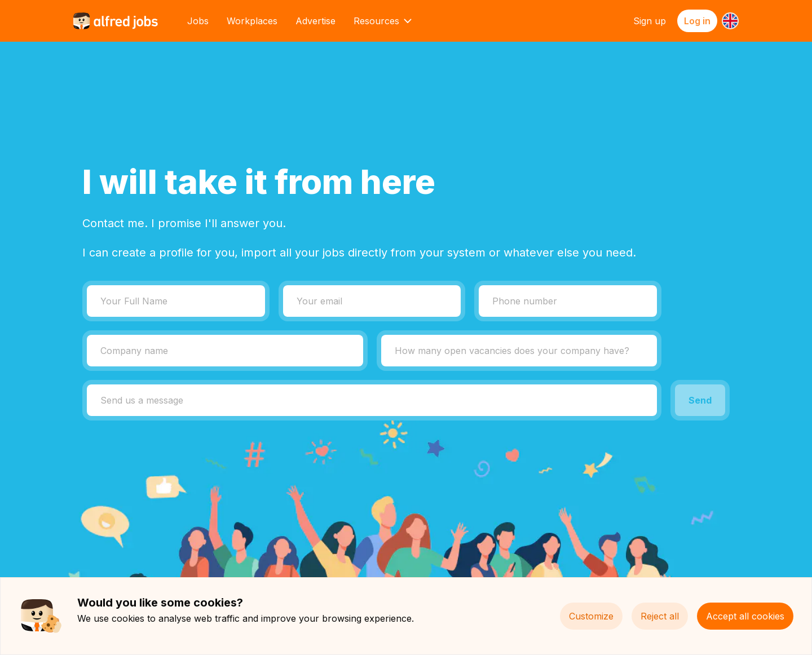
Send (700, 400)
